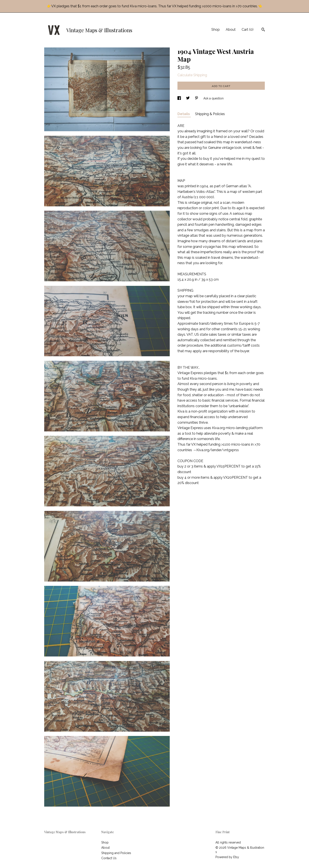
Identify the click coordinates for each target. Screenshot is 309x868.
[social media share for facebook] (180, 98)
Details (184, 114)
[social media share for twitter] (188, 98)
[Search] (263, 30)
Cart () (248, 30)
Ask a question (214, 98)
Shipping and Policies (116, 853)
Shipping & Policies (210, 114)
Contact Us (109, 858)
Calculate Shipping (192, 75)
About (231, 30)
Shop (216, 30)
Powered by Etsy (227, 857)
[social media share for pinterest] (197, 98)
